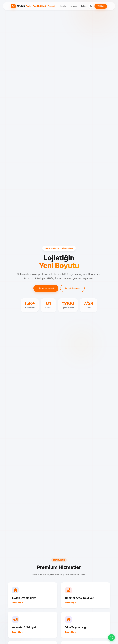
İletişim (84, 6)
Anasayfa (52, 6)
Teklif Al (101, 6)
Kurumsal (74, 6)
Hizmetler (63, 6)
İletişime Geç (72, 288)
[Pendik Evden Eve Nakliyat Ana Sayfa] (28, 6)
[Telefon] (91, 6)
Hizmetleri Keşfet (46, 288)
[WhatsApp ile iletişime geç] (111, 638)
